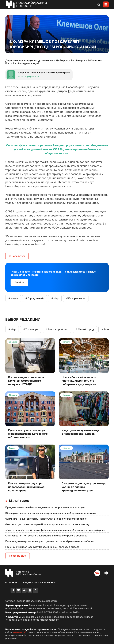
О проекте (11, 582)
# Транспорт (31, 329)
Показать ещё (18, 556)
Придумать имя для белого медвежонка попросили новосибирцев (45, 507)
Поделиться (17, 256)
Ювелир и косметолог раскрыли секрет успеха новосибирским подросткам (51, 513)
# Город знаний (35, 298)
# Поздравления (76, 298)
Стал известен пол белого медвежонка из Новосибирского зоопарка (46, 536)
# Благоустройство (57, 329)
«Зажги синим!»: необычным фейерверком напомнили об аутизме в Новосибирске (55, 530)
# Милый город (85, 329)
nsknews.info (20, 632)
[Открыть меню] (106, 4)
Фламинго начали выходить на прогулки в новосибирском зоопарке (46, 519)
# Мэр (55, 298)
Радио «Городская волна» (39, 582)
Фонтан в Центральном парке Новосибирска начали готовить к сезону (47, 524)
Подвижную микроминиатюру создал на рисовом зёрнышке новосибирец (50, 541)
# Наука (13, 298)
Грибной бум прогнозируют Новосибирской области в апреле (42, 547)
